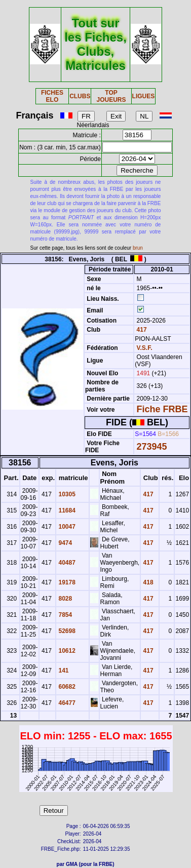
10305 (66, 494)
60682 (66, 687)
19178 (66, 582)
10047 (66, 527)
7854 (64, 615)
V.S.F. (145, 348)
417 (141, 330)
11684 (66, 510)
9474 (64, 543)
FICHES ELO (52, 96)
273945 (152, 447)
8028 (64, 599)
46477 (66, 703)
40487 (66, 563)
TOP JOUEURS (111, 96)
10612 (66, 651)
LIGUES (144, 96)
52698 (66, 631)
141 (63, 670)
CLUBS (80, 96)
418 (147, 582)
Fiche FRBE (162, 409)
